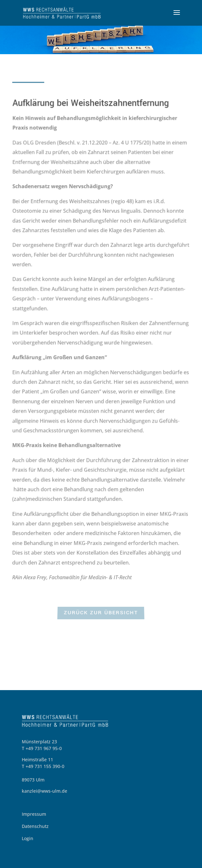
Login (28, 838)
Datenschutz (35, 826)
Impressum (34, 814)
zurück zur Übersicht (101, 613)
